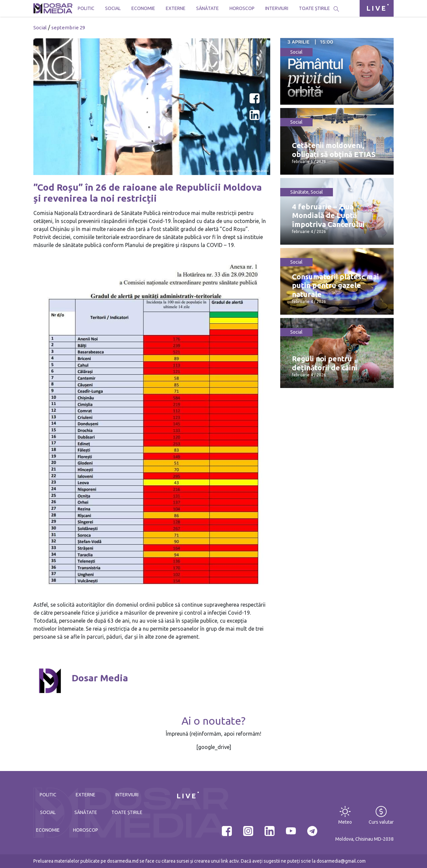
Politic (86, 8)
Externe (176, 8)
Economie (143, 8)
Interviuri (277, 8)
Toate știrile (314, 8)
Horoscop (242, 8)
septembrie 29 (68, 27)
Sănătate (207, 8)
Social (113, 8)
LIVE (377, 8)
